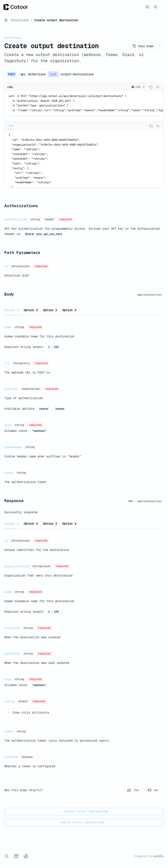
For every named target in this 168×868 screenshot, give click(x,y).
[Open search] (147, 7)
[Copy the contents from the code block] (151, 87)
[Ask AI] (158, 87)
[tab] (11, 126)
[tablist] (76, 126)
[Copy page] (143, 46)
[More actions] (162, 7)
